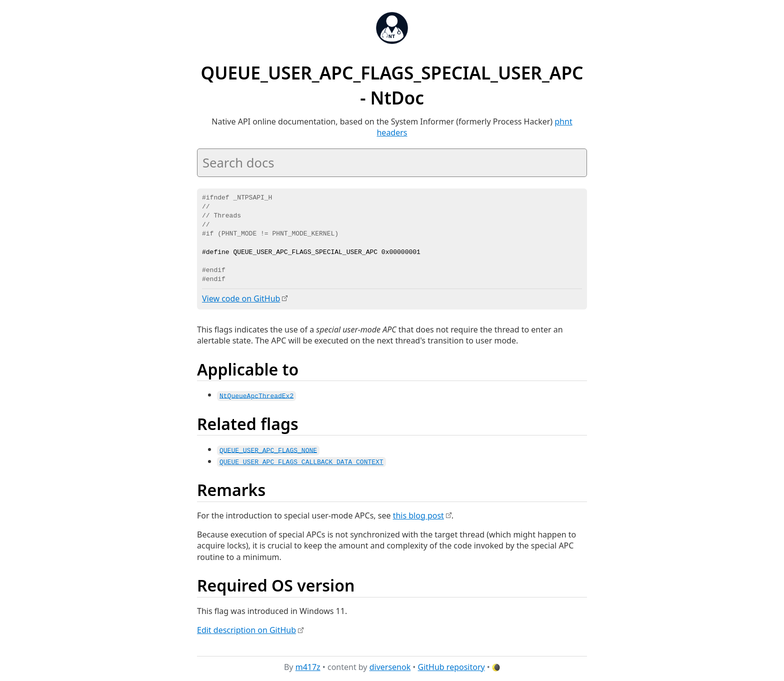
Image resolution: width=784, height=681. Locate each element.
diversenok (390, 665)
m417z (308, 665)
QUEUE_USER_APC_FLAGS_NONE (268, 449)
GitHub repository (451, 665)
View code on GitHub (241, 298)
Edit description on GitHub (246, 628)
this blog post (418, 513)
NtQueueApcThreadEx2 (256, 395)
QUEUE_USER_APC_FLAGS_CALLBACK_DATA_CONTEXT (301, 460)
